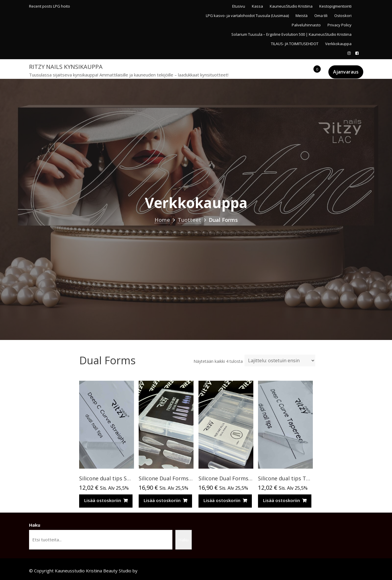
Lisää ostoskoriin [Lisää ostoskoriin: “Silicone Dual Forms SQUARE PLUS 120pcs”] (222, 500)
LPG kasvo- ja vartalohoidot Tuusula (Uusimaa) (247, 16)
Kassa (257, 6)
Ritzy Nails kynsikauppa (66, 67)
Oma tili (321, 16)
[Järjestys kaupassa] (280, 360)
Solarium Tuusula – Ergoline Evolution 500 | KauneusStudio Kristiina (291, 34)
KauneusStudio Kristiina (291, 6)
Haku (35, 525)
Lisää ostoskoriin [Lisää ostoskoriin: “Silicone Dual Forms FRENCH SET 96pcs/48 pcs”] (162, 500)
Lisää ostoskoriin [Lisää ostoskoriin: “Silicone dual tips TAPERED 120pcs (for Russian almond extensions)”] (281, 500)
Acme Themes (153, 571)
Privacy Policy (340, 25)
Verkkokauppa (338, 44)
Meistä (302, 16)
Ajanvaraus (346, 72)
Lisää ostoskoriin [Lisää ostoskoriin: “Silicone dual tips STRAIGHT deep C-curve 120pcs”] (103, 500)
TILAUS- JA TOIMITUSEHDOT (295, 44)
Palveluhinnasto (306, 25)
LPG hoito (62, 6)
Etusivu (239, 6)
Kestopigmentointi (335, 6)
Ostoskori (343, 16)
